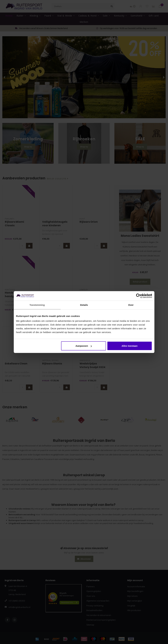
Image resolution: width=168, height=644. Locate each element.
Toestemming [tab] (37, 305)
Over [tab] (131, 305)
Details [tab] (84, 305)
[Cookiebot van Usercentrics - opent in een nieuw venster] (138, 296)
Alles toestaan (130, 346)
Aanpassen (84, 346)
